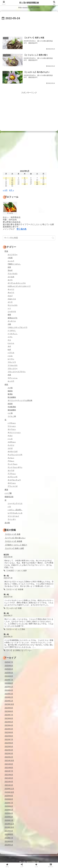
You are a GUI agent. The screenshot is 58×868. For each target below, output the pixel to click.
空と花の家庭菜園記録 (29, 3)
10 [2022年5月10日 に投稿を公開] (12, 180)
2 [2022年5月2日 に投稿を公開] (6, 178)
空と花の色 (22, 229)
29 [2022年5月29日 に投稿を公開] (43, 184)
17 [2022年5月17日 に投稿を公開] (12, 182)
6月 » (12, 190)
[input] (29, 238)
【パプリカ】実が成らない (15, 538)
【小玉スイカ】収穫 (12, 534)
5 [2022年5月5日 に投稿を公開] (25, 178)
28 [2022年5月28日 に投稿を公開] (37, 184)
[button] (53, 238)
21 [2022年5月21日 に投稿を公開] (37, 182)
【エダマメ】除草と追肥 (14, 548)
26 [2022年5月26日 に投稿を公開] (25, 184)
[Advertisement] (29, 27)
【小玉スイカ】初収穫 (13, 541)
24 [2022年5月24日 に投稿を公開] (12, 184)
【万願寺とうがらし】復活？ (16, 545)
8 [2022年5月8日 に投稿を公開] (43, 178)
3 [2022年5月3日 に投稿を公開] (12, 178)
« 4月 (5, 190)
